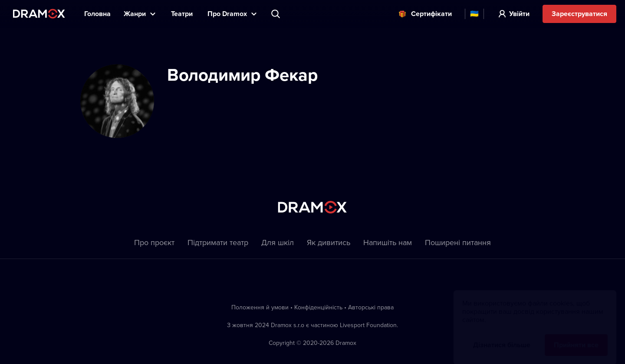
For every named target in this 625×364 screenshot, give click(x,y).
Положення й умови (260, 307)
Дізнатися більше (502, 336)
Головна (97, 14)
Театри (183, 14)
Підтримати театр (218, 242)
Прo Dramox (227, 14)
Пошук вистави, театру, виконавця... (276, 14)
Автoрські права (371, 307)
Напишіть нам (388, 242)
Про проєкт (154, 242)
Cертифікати (431, 14)
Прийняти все (576, 336)
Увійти (519, 14)
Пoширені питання (458, 242)
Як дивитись (329, 242)
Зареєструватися (579, 14)
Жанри (135, 14)
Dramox (39, 14)
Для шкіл (278, 242)
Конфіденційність (318, 307)
